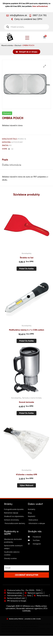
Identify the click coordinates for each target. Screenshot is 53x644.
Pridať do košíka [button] (27, 269)
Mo (10, 145)
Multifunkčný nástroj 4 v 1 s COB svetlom (27, 330)
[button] (45, 66)
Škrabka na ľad (27, 258)
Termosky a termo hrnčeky (32, 398)
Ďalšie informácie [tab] (12, 165)
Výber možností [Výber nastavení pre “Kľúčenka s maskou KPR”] (27, 485)
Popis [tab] (5, 160)
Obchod (18, 45)
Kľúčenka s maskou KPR (27, 474)
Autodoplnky (17, 142)
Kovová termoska (27, 402)
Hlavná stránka (7, 45)
